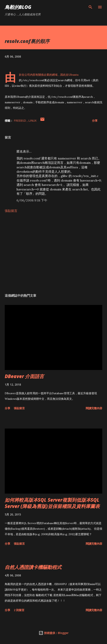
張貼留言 (11, 211)
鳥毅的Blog (18, 7)
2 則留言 (19, 610)
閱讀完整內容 (94, 408)
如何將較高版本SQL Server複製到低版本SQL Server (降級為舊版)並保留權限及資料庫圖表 (52, 503)
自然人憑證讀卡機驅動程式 (33, 567)
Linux (32, 121)
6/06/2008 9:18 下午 (32, 200)
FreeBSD (20, 121)
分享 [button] (95, 121)
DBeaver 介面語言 (24, 376)
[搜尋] (90, 7)
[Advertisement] (53, 253)
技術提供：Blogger (54, 633)
